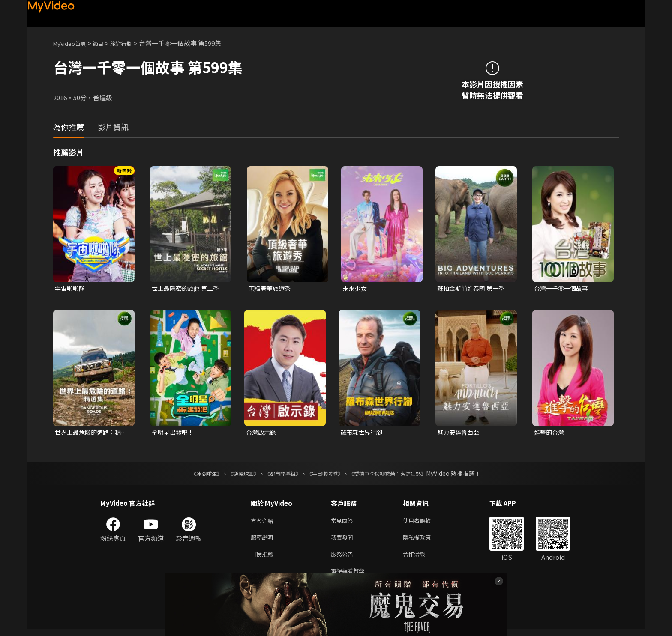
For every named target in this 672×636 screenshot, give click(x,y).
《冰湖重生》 (192, 475)
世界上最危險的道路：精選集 (90, 433)
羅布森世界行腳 (363, 433)
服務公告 (344, 559)
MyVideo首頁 (73, 43)
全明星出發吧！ (174, 433)
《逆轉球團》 (234, 475)
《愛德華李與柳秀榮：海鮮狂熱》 (399, 475)
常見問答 (344, 523)
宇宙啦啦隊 (71, 288)
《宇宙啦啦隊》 (327, 475)
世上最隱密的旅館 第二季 (188, 288)
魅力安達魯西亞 (460, 433)
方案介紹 (264, 523)
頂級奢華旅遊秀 (271, 288)
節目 (105, 43)
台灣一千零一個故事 (563, 288)
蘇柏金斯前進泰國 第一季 (473, 288)
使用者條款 (424, 523)
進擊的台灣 (550, 433)
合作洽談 (421, 559)
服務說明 (264, 541)
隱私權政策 (424, 541)
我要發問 (344, 541)
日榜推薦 (264, 559)
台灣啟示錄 (262, 433)
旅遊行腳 (131, 43)
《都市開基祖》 (279, 475)
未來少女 (356, 288)
